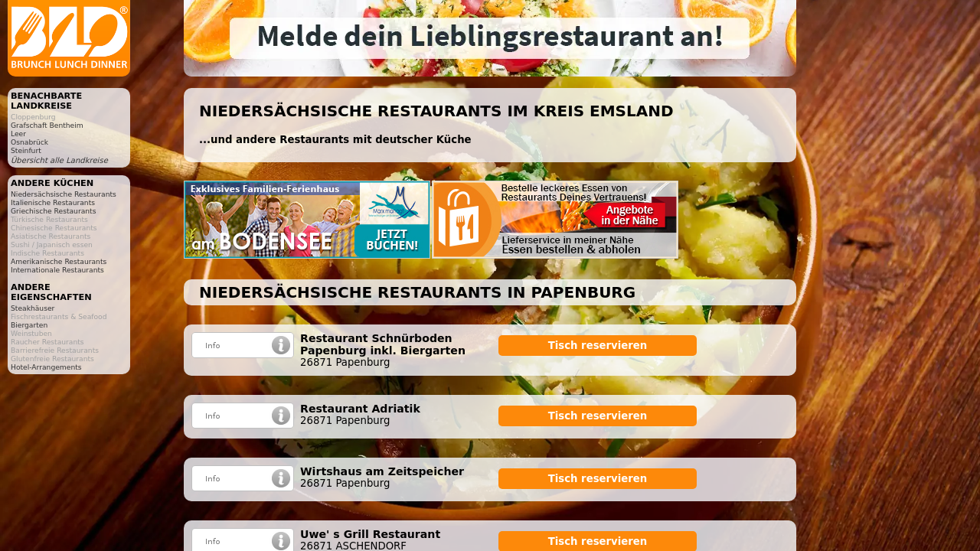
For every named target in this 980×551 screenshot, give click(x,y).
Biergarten (29, 325)
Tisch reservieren (598, 346)
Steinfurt (26, 150)
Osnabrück (29, 142)
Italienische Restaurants (53, 202)
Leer (18, 134)
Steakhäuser (33, 308)
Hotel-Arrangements (46, 367)
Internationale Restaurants (57, 270)
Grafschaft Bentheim (47, 125)
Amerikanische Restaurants (59, 261)
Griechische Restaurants (53, 211)
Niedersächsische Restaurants (64, 194)
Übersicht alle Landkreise (59, 160)
